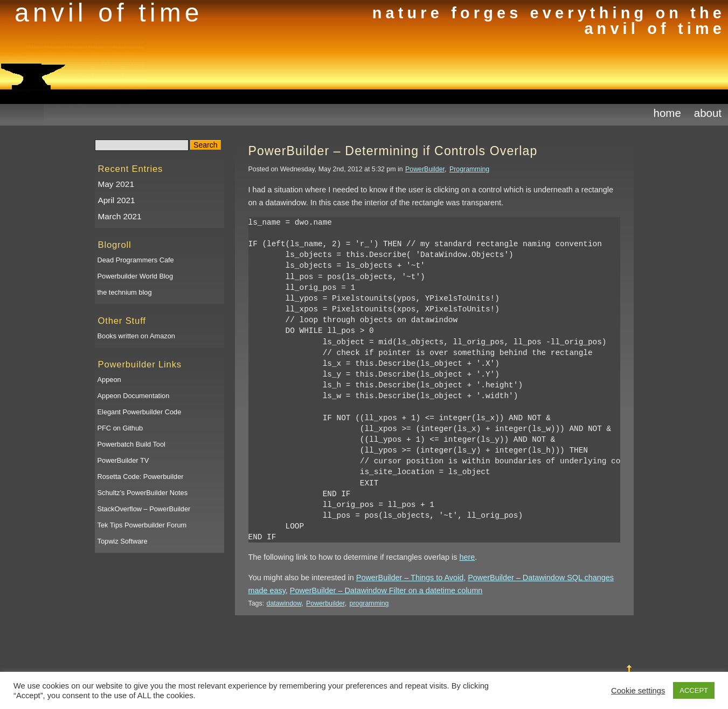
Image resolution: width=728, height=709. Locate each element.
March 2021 (120, 216)
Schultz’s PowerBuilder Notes (143, 493)
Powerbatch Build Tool (131, 444)
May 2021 (116, 184)
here (467, 557)
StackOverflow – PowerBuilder (144, 509)
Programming (469, 169)
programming (369, 603)
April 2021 (117, 200)
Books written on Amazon (136, 336)
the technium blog (125, 292)
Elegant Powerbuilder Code (140, 412)
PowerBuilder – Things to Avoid (410, 578)
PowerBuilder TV (123, 460)
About (708, 113)
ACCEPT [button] (694, 690)
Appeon (109, 380)
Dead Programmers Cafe (136, 260)
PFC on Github (120, 428)
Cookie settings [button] (638, 691)
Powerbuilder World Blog (136, 276)
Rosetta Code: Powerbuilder (141, 477)
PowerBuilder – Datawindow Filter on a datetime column (386, 590)
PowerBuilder (425, 169)
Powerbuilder (325, 603)
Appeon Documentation (134, 396)
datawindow (284, 603)
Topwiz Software (123, 541)
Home (667, 113)
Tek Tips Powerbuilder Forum (142, 525)
